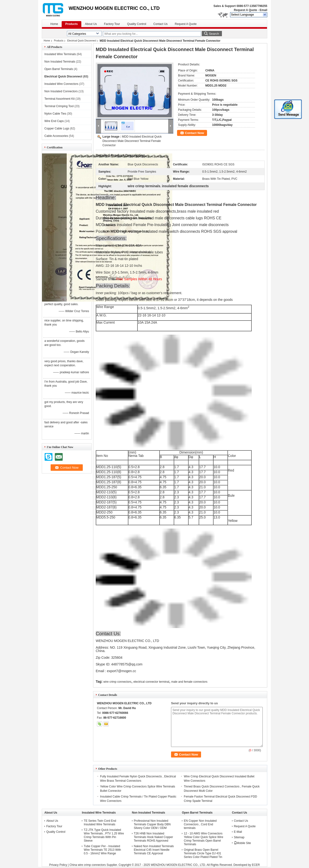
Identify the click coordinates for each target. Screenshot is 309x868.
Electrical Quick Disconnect (82, 41)
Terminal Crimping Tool (59, 106)
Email (263, 10)
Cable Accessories (56, 136)
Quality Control (137, 24)
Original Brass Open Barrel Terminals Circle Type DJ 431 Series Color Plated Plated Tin (203, 853)
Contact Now (194, 133)
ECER (256, 865)
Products (71, 24)
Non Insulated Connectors (61, 91)
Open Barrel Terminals (59, 69)
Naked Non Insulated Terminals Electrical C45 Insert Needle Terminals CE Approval (154, 850)
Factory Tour (112, 24)
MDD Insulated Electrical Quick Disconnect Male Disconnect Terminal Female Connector (132, 141)
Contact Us (160, 24)
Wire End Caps (54, 121)
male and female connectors (189, 682)
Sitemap (239, 837)
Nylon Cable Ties (55, 114)
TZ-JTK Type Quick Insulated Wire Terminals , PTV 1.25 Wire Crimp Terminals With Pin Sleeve (104, 835)
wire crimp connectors (117, 682)
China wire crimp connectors (87, 865)
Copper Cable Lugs (57, 128)
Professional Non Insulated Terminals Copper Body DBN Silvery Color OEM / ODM (152, 824)
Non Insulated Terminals (60, 62)
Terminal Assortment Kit (59, 99)
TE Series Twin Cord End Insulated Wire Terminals (100, 823)
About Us (91, 24)
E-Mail (238, 832)
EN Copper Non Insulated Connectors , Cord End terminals (200, 824)
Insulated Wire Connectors (61, 84)
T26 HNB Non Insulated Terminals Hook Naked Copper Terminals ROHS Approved (153, 837)
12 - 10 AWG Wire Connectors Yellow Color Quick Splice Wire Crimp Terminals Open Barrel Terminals (203, 839)
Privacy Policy (58, 865)
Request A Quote (245, 10)
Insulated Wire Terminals (60, 54)
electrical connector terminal (151, 682)
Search (214, 34)
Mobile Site (242, 843)
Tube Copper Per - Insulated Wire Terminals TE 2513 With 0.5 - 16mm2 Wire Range (102, 850)
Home (54, 24)
